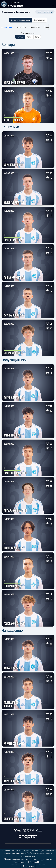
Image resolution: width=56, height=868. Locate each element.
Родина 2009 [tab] (7, 27)
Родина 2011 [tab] (35, 27)
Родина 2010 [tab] (21, 27)
